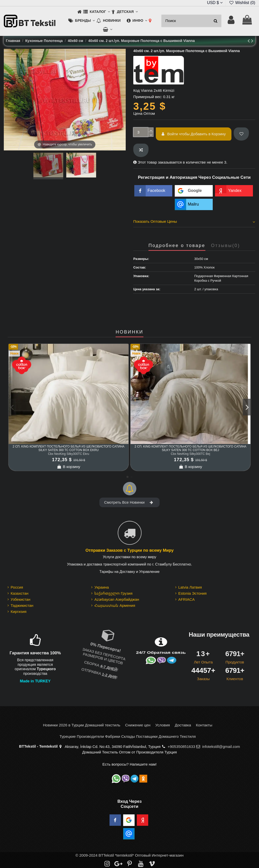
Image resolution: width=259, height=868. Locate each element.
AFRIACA (187, 599)
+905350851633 (181, 747)
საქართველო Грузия (113, 593)
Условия (163, 725)
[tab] (194, 222)
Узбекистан (20, 599)
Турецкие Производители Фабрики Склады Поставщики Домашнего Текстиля (128, 736)
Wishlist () (242, 3)
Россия (17, 587)
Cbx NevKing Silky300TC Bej (190, 454)
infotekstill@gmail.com (221, 747)
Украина (102, 587)
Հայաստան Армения (115, 605)
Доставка (183, 725)
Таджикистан (22, 605)
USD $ (215, 3)
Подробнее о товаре (177, 246)
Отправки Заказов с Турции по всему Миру (129, 551)
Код (137, 90)
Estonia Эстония (192, 593)
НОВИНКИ (129, 332)
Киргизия (19, 611)
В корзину (69, 467)
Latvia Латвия (190, 587)
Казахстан (19, 593)
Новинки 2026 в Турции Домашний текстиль (82, 725)
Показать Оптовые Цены (194, 221)
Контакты (204, 725)
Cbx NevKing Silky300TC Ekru (69, 454)
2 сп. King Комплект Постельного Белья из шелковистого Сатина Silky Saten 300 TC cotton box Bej (190, 448)
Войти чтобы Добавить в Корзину (194, 134)
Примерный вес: (148, 97)
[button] (97, 12)
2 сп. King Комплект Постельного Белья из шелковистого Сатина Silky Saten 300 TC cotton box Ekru (69, 448)
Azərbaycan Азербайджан (117, 599)
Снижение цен (138, 725)
